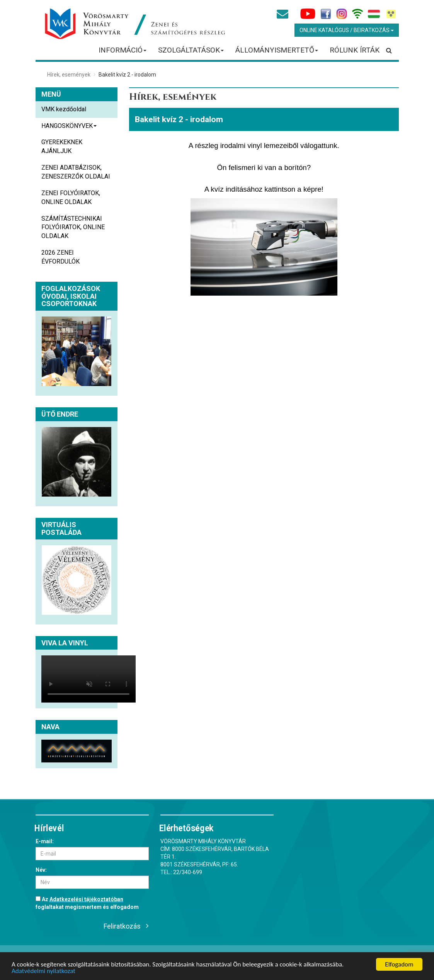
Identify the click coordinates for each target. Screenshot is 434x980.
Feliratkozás (122, 926)
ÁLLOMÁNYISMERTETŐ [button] (277, 53)
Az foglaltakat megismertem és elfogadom (87, 903)
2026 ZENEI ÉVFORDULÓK (60, 257)
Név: (41, 870)
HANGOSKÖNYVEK (69, 128)
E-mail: (45, 841)
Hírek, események (69, 75)
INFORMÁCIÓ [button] (123, 53)
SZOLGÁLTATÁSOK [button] (191, 53)
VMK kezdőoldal (64, 109)
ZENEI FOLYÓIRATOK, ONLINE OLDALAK (71, 197)
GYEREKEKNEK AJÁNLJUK (62, 146)
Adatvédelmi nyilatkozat (43, 971)
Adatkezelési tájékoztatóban (86, 899)
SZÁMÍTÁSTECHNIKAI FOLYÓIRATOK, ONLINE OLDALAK (73, 227)
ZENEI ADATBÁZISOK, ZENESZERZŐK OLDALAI (76, 172)
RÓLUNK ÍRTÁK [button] (355, 50)
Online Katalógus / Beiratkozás (347, 30)
